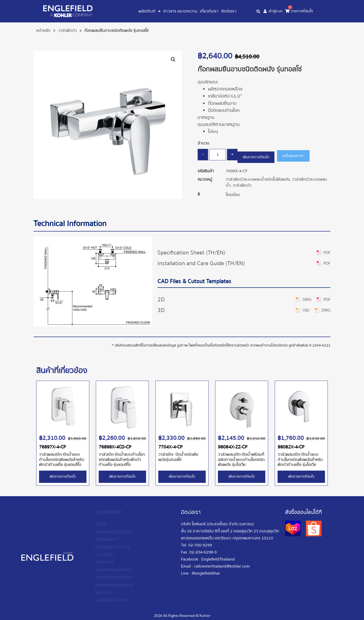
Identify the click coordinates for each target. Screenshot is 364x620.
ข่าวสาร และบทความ (180, 11)
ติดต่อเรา (229, 11)
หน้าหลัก (43, 31)
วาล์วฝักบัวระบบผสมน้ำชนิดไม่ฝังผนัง (258, 177)
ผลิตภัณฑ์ (150, 11)
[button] (173, 59)
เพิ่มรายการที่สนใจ (259, 155)
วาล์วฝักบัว (67, 31)
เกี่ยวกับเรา (209, 11)
